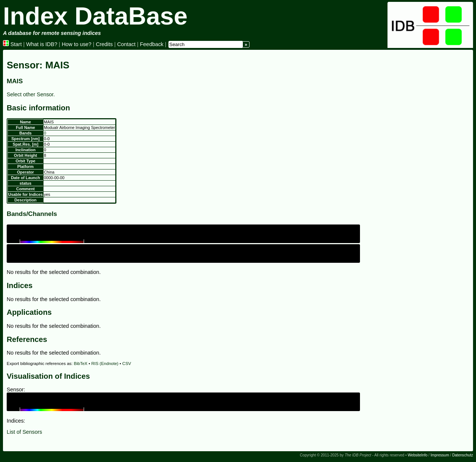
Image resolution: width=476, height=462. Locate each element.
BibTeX (81, 364)
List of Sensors (24, 432)
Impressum (440, 455)
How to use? (77, 44)
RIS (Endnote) (105, 364)
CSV (127, 364)
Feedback (152, 44)
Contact (126, 44)
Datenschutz (463, 455)
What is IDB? (42, 44)
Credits (104, 44)
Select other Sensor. (31, 94)
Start (12, 44)
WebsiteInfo (417, 455)
